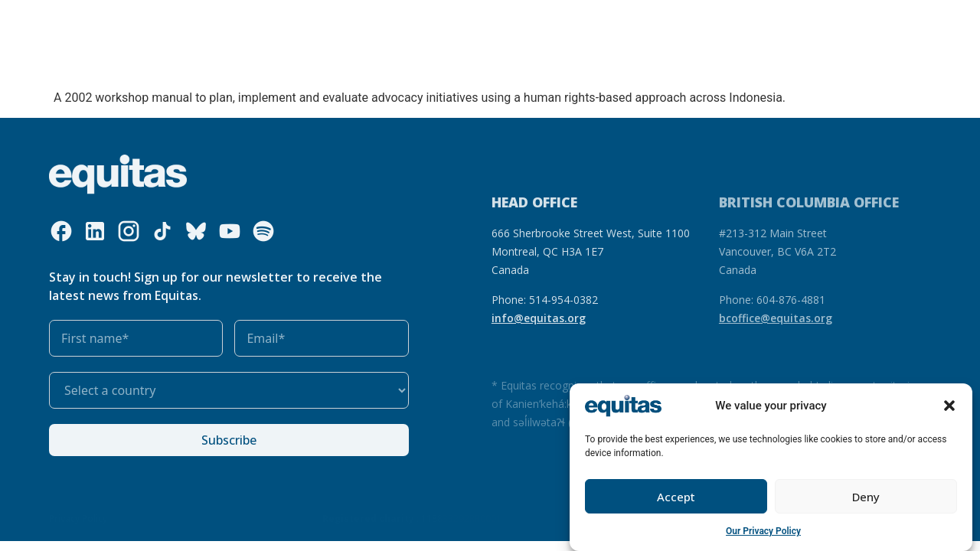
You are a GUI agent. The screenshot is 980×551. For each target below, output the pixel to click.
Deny (866, 497)
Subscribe (229, 440)
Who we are (193, 23)
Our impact (465, 23)
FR (702, 23)
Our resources (383, 23)
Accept (676, 497)
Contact (776, 23)
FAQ (731, 23)
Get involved (552, 23)
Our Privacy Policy (763, 531)
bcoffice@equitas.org (776, 318)
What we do (289, 23)
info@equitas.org (539, 318)
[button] (949, 406)
